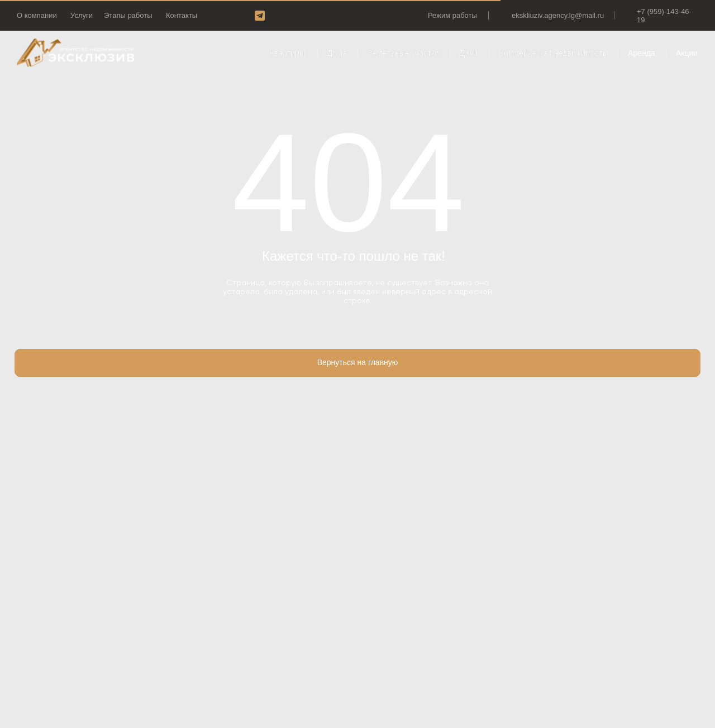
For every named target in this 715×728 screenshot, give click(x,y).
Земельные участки (403, 53)
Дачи (469, 53)
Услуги (82, 15)
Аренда (642, 53)
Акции (687, 53)
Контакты (182, 15)
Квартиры (287, 53)
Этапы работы (128, 15)
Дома (337, 53)
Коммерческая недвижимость (553, 53)
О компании (37, 15)
